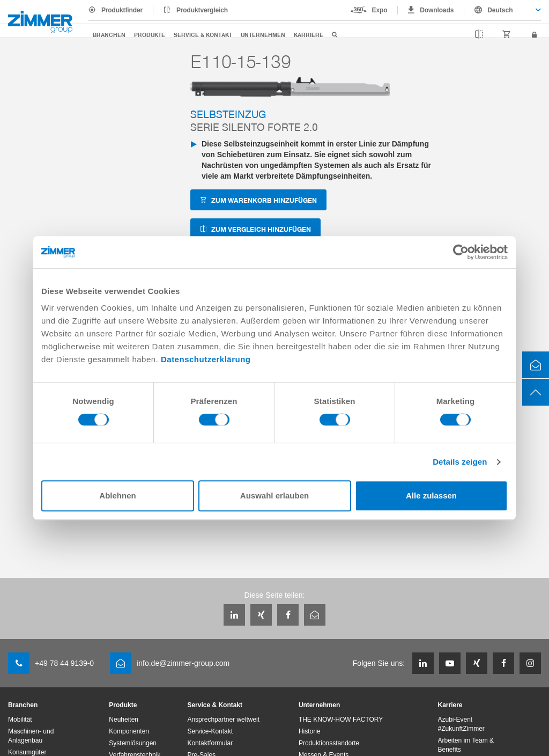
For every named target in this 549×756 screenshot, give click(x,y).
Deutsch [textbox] (500, 10)
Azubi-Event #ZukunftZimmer (461, 724)
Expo (380, 10)
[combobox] (503, 10)
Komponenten (129, 731)
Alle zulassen (431, 496)
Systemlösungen (133, 743)
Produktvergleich (202, 10)
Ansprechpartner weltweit (223, 720)
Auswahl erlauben (274, 496)
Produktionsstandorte (329, 743)
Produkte (150, 35)
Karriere (309, 35)
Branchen (109, 35)
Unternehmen (263, 35)
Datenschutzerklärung (206, 359)
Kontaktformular (210, 743)
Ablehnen (117, 496)
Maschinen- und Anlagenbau (31, 736)
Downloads (437, 10)
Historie (310, 731)
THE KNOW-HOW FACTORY (341, 720)
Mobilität (20, 720)
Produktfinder (122, 10)
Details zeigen (460, 462)
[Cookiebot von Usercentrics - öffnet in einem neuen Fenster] (461, 252)
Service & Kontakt (203, 35)
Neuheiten (124, 720)
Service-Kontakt (210, 731)
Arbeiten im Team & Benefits (466, 745)
